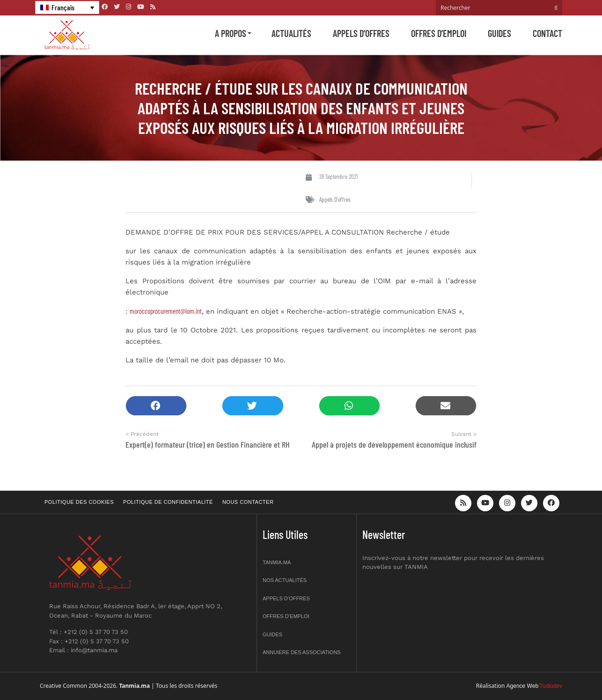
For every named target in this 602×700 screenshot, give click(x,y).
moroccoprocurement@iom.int (166, 311)
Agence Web (523, 686)
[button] (156, 406)
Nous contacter (248, 502)
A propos (231, 33)
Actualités (291, 33)
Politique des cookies (79, 502)
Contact (547, 33)
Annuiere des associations (302, 652)
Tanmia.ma (277, 562)
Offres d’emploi (439, 33)
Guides (499, 33)
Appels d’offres (361, 33)
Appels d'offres (335, 199)
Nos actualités (285, 580)
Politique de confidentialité (168, 502)
